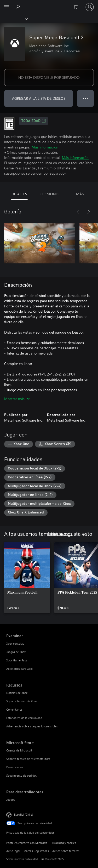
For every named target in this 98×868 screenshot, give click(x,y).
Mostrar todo (60, 533)
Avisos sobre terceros (66, 851)
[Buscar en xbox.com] (18, 7)
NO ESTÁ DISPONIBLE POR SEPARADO (49, 77)
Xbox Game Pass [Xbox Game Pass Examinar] (17, 660)
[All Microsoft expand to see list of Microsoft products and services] (7, 7)
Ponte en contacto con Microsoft (27, 843)
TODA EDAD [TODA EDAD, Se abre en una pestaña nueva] (34, 121)
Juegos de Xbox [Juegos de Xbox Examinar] (16, 652)
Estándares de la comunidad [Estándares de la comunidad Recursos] (24, 718)
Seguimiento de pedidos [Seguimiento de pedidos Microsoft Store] (22, 775)
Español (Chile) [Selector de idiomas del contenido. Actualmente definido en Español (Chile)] (24, 814)
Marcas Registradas (36, 851)
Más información (45, 147)
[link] (27, 578)
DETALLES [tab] (19, 194)
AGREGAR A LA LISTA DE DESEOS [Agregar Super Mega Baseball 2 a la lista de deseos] (39, 98)
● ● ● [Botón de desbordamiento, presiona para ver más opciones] (86, 98)
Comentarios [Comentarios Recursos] (14, 709)
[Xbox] (14, 19)
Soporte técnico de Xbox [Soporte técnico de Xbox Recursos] (22, 701)
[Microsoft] (49, 4)
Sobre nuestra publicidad (22, 859)
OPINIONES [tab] (50, 194)
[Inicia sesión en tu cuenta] (90, 7)
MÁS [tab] (80, 194)
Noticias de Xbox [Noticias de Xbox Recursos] (17, 693)
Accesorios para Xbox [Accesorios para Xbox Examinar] (20, 669)
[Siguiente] (89, 212)
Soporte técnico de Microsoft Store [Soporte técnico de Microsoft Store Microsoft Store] (28, 759)
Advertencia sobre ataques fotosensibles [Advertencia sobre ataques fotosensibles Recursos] (32, 726)
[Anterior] (78, 212)
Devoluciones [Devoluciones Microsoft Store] (15, 767)
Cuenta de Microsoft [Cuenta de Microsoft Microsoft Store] (19, 750)
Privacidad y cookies (63, 843)
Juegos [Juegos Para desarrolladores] (11, 800)
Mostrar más (17, 399)
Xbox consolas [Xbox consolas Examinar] (15, 643)
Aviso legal (13, 851)
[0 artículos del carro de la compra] (77, 7)
